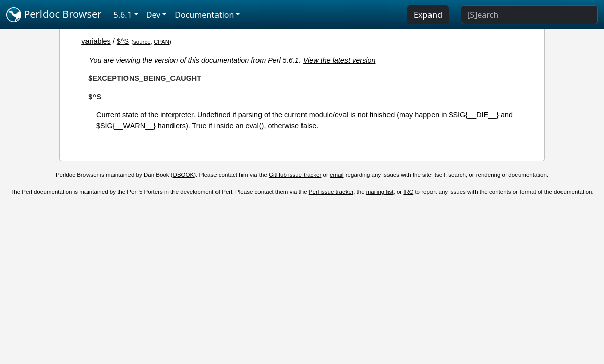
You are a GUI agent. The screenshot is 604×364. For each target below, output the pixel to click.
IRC (408, 192)
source (142, 42)
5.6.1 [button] (123, 15)
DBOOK (184, 175)
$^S (123, 41)
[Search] (529, 15)
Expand (428, 15)
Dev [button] (154, 15)
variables (96, 41)
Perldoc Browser (54, 15)
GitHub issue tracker (295, 175)
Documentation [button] (204, 15)
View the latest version (339, 60)
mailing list (380, 192)
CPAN (162, 42)
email (337, 175)
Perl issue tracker (331, 192)
